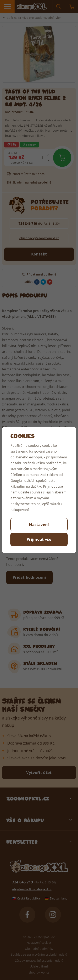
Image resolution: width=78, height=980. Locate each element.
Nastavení (39, 525)
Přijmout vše (39, 539)
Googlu (16, 480)
